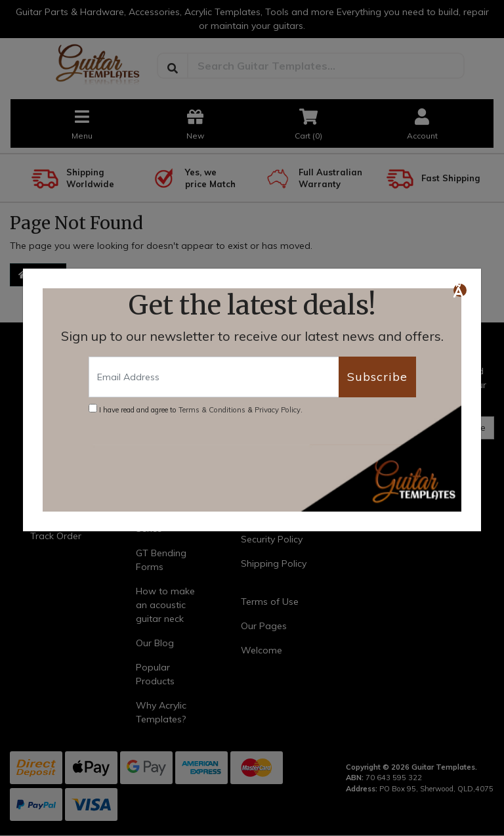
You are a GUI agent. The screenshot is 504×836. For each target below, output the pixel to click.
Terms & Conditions (212, 410)
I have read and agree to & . (196, 409)
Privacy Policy (278, 410)
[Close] (460, 290)
